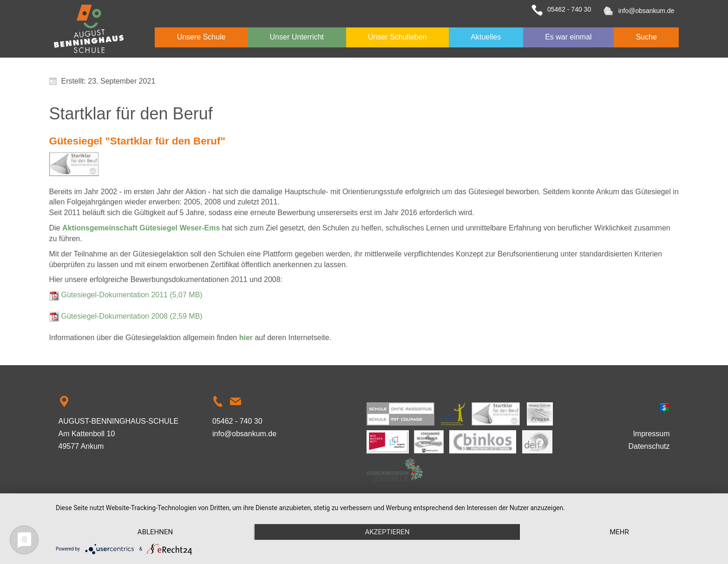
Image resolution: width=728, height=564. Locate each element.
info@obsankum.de (646, 11)
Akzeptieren (387, 532)
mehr (619, 532)
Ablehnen (155, 532)
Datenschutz (649, 446)
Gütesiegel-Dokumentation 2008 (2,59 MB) (132, 316)
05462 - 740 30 (569, 9)
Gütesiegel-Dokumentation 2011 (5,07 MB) (132, 295)
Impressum (651, 434)
